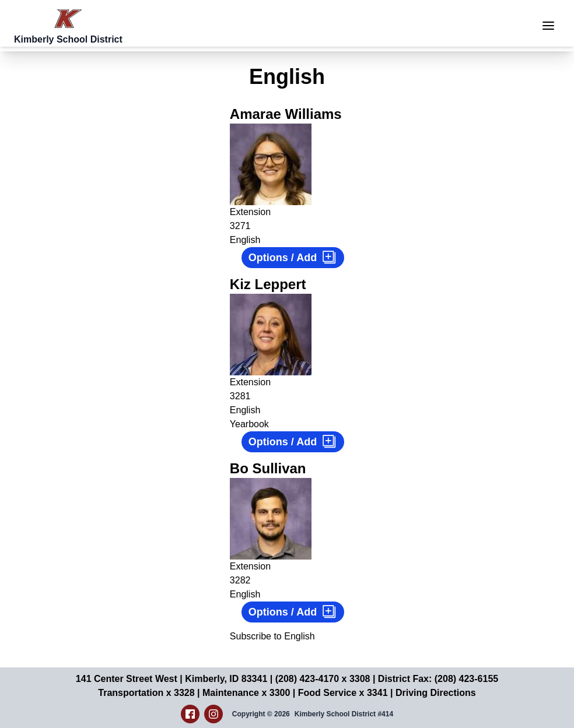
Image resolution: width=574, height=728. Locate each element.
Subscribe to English (272, 636)
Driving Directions (436, 693)
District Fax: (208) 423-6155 (438, 679)
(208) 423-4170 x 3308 (323, 679)
